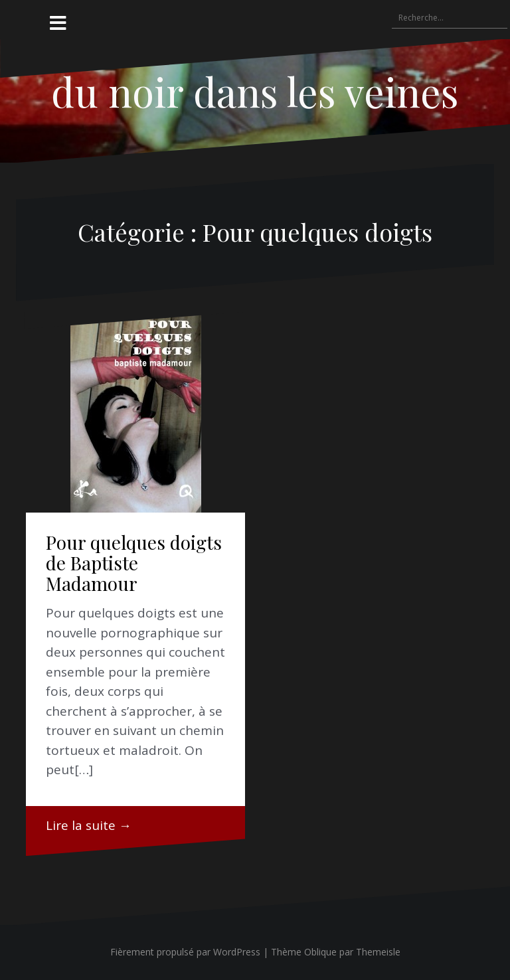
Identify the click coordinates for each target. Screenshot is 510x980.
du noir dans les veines (255, 91)
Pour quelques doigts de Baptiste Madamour (134, 563)
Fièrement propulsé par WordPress (185, 952)
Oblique (320, 952)
